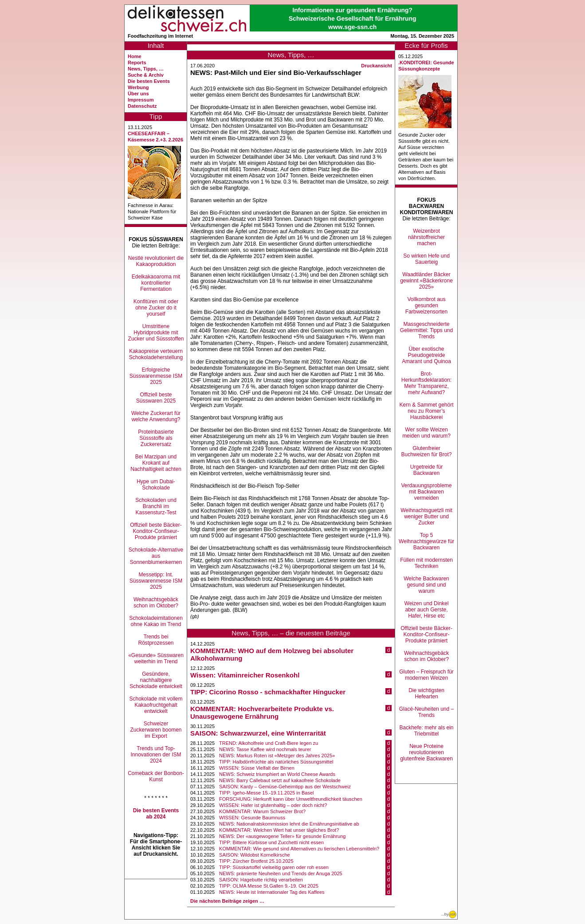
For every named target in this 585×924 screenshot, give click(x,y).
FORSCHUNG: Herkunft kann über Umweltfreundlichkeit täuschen (291, 799)
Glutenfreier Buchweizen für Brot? (426, 451)
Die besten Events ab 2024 (156, 814)
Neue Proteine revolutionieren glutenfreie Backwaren (426, 752)
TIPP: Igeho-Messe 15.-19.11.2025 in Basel (266, 793)
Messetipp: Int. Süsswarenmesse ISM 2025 (156, 581)
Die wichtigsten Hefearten (426, 693)
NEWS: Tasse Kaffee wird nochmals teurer (265, 749)
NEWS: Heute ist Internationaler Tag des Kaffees (272, 892)
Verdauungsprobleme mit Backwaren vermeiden (426, 492)
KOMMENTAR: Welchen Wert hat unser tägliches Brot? (279, 830)
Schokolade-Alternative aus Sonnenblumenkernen (156, 556)
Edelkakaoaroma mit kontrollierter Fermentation (156, 283)
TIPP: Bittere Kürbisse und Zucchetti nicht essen (271, 842)
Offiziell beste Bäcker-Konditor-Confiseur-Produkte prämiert (156, 531)
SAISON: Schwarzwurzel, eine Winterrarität (258, 733)
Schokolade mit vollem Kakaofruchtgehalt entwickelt (156, 705)
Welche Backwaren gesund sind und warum (426, 585)
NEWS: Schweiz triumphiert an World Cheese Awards (277, 774)
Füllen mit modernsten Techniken (426, 563)
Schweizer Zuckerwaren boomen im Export (156, 730)
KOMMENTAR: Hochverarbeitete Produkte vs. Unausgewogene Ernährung (262, 713)
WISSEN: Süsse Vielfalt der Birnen (257, 768)
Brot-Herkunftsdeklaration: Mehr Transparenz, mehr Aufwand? (426, 383)
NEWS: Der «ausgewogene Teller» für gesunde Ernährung (282, 836)
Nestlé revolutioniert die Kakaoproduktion (156, 261)
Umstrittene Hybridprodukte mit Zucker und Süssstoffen (156, 333)
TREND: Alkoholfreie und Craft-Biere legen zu (269, 743)
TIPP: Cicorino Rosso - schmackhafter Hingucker (268, 692)
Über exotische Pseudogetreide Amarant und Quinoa (426, 355)
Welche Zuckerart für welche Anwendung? (156, 416)
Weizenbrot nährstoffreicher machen (426, 237)
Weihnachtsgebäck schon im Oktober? (156, 603)
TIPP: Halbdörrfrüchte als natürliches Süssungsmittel (276, 762)
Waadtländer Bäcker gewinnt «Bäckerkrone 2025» (426, 281)
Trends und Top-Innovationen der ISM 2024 (156, 755)
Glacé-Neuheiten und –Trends (426, 712)
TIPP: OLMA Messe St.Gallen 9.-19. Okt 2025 (269, 886)
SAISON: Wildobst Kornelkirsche (255, 855)
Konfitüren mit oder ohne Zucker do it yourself (156, 308)
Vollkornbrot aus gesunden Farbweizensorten (426, 305)
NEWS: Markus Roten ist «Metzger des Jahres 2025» (277, 756)
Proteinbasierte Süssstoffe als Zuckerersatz (156, 438)
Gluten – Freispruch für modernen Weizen (426, 675)
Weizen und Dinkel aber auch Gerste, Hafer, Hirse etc (427, 610)
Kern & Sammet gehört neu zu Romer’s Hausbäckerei (426, 411)
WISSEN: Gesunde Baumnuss (252, 818)
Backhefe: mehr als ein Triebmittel (426, 731)
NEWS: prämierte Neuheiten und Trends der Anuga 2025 (281, 873)
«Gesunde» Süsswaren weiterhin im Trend (156, 658)
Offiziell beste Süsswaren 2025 (156, 398)
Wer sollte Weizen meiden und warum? (426, 433)
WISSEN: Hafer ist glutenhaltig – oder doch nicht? (273, 805)
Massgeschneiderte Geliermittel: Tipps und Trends (426, 330)
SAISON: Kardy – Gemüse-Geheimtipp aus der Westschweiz (285, 787)
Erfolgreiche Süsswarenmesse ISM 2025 (156, 376)
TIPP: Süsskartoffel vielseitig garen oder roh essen (274, 867)
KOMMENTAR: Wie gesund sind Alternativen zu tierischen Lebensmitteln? (299, 849)
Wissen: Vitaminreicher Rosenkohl (245, 675)
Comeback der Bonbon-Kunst (156, 776)
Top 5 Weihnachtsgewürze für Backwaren (426, 541)
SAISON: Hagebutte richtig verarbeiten (261, 880)
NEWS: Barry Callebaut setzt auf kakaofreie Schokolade (280, 780)
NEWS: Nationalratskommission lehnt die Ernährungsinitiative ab (289, 824)
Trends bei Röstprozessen (156, 640)
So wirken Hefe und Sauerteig (426, 259)
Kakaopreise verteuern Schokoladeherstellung (156, 354)
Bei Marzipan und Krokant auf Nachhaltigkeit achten (156, 463)
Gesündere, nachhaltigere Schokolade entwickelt (156, 680)
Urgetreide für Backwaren (426, 470)
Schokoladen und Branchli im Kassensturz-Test (156, 506)
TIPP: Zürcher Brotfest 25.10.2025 (256, 861)
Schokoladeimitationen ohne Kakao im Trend (156, 621)
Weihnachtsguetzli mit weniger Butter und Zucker (426, 517)
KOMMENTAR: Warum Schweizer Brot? (262, 811)
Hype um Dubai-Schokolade (156, 485)
